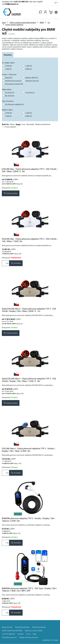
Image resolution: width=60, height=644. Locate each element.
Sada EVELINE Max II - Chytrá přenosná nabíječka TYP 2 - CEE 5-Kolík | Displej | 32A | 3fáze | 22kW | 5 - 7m (29, 310)
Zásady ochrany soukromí (29, 637)
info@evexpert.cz (11, 4)
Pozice (18, 124)
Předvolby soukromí (9, 637)
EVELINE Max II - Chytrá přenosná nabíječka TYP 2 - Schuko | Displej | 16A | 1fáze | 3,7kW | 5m (28, 450)
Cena (24, 124)
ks (6, 263)
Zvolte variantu (11, 193)
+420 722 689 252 (21, 2)
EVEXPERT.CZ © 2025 (50, 640)
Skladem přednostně (43, 124)
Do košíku (16, 263)
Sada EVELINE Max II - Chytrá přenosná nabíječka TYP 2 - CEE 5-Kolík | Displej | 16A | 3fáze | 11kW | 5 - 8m (29, 380)
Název (12, 124)
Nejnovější (30, 124)
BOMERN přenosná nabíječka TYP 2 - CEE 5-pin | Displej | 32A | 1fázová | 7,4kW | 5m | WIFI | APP (29, 590)
